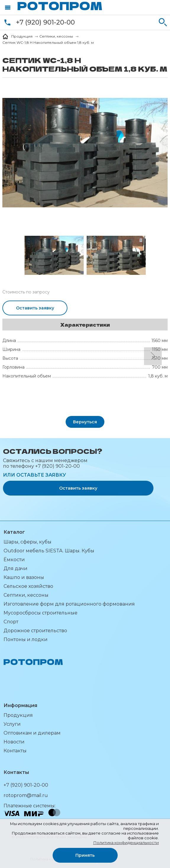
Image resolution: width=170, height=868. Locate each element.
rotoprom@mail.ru (26, 795)
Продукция (18, 715)
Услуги (12, 724)
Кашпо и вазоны (24, 577)
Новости (14, 742)
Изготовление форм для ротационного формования (69, 604)
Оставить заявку (35, 308)
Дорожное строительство (35, 631)
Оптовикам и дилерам (32, 733)
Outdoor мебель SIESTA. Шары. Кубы (49, 551)
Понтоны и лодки (26, 639)
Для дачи (16, 568)
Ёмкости (14, 560)
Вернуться (85, 422)
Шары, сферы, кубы (27, 542)
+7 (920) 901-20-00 (45, 22)
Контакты (15, 751)
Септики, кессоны (26, 595)
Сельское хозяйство (28, 586)
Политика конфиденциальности (126, 843)
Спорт (11, 622)
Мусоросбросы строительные (41, 613)
